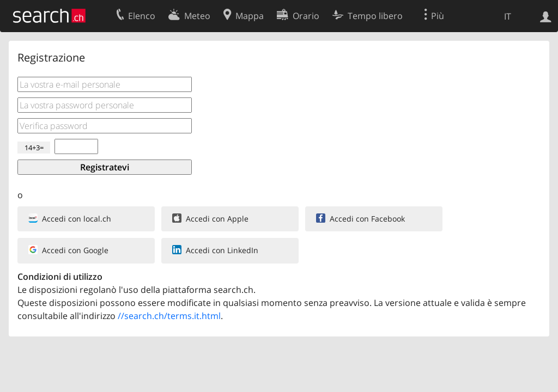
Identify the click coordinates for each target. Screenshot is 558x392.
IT (508, 16)
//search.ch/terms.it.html (169, 316)
